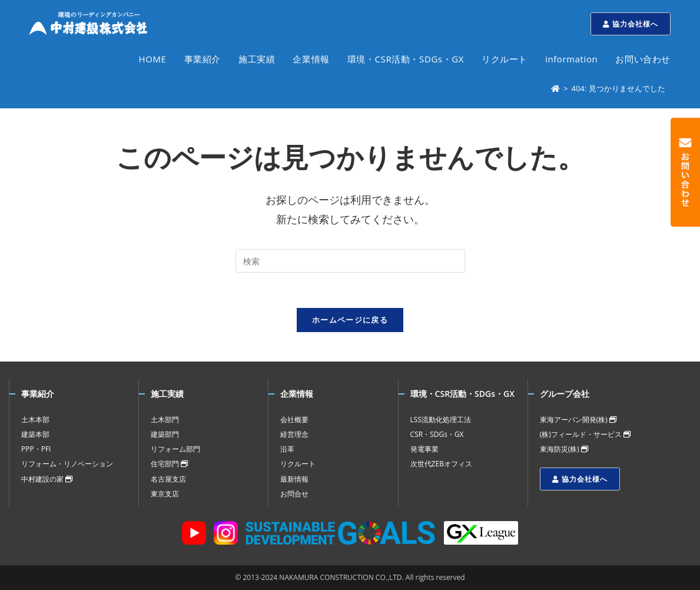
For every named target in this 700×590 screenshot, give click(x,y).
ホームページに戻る (350, 320)
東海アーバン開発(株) (578, 420)
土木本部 (35, 420)
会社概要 (294, 420)
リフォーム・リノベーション (67, 464)
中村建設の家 (47, 479)
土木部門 (165, 420)
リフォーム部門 (175, 449)
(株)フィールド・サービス (585, 434)
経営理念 (294, 434)
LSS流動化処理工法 (441, 420)
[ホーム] (555, 88)
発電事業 (424, 449)
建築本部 (35, 434)
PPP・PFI (36, 449)
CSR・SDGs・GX (437, 434)
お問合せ (294, 494)
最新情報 (294, 479)
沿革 (287, 449)
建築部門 (165, 434)
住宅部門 (169, 464)
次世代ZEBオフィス (441, 464)
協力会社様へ (631, 24)
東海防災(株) (564, 449)
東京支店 (165, 494)
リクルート (298, 464)
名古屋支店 (168, 479)
